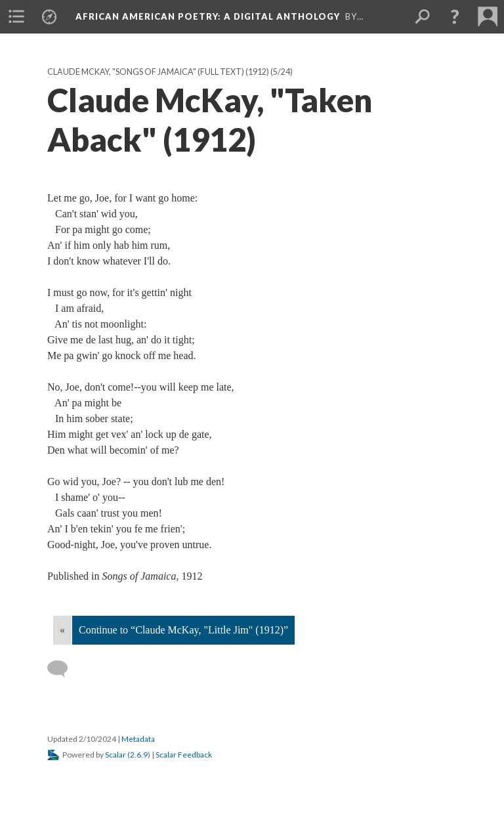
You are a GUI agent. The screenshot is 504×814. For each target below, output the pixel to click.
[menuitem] (16, 16)
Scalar (115, 755)
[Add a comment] (63, 669)
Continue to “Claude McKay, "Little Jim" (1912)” (183, 630)
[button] (455, 16)
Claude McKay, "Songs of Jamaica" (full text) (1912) (158, 72)
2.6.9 (139, 755)
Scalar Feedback (184, 755)
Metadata (138, 739)
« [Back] (62, 630)
